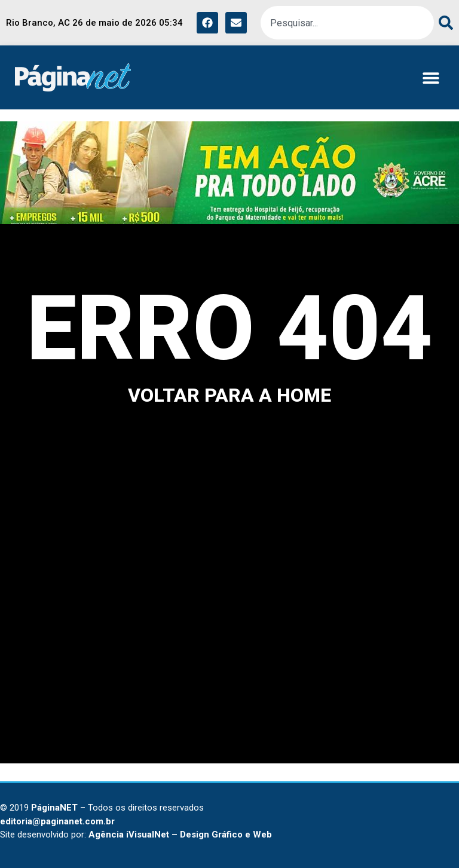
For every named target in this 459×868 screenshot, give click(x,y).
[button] (431, 77)
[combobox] (347, 23)
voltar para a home (229, 395)
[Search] (443, 23)
